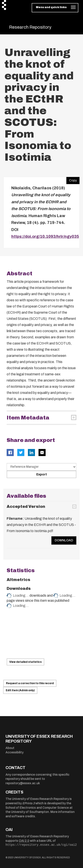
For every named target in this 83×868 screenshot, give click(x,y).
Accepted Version (26, 507)
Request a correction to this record (30, 683)
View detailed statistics (25, 662)
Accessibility (14, 752)
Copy (71, 179)
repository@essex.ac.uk (23, 783)
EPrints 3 (29, 803)
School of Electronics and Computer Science (37, 808)
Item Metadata (28, 418)
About (10, 748)
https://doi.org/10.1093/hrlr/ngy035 (45, 237)
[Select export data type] (41, 467)
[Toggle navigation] (55, 8)
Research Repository (30, 27)
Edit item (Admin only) (20, 690)
